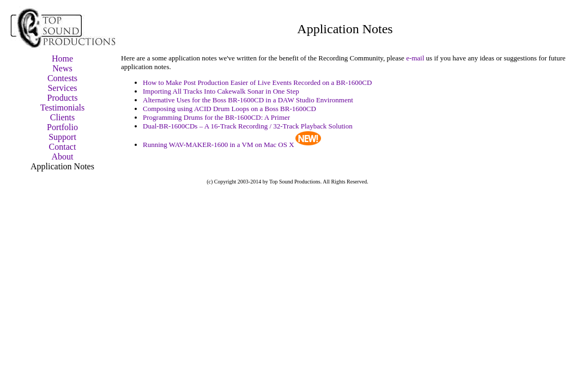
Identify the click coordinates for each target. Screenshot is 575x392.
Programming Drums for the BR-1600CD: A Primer (216, 117)
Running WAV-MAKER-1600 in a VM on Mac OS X (219, 145)
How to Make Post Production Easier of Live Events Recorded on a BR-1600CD (257, 82)
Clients (62, 117)
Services (62, 88)
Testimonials (63, 108)
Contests (62, 78)
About (63, 157)
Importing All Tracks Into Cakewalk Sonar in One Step (221, 91)
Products (63, 98)
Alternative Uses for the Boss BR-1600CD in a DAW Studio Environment (248, 100)
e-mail (415, 58)
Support (62, 137)
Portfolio (62, 127)
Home (62, 59)
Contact (63, 147)
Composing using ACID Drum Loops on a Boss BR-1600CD (229, 109)
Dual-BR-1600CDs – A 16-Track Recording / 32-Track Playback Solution (248, 126)
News (62, 68)
